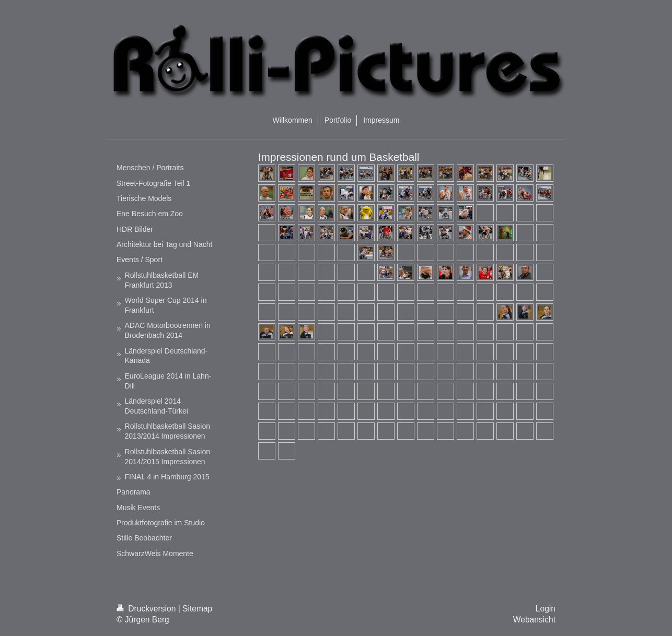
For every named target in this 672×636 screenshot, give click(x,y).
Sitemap (197, 609)
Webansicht (534, 620)
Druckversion (147, 609)
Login (546, 609)
